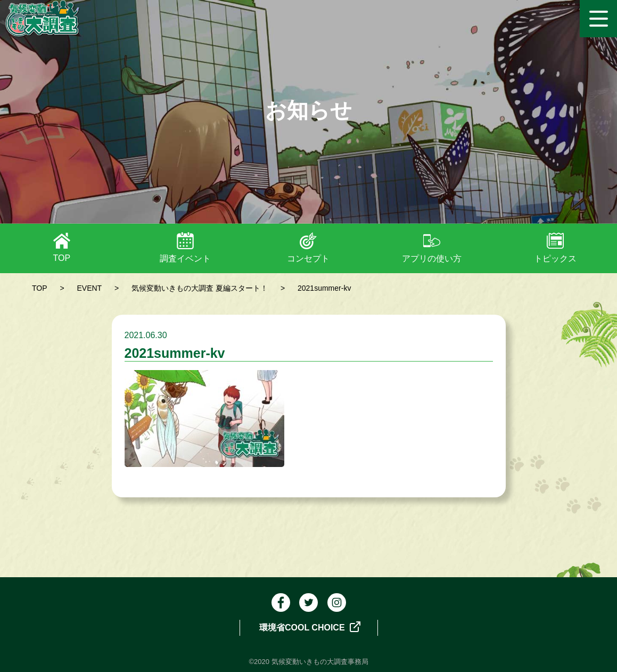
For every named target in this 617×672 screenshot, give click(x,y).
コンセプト (308, 259)
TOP (62, 258)
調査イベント (185, 259)
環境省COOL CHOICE (310, 627)
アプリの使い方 (432, 259)
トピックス (555, 259)
